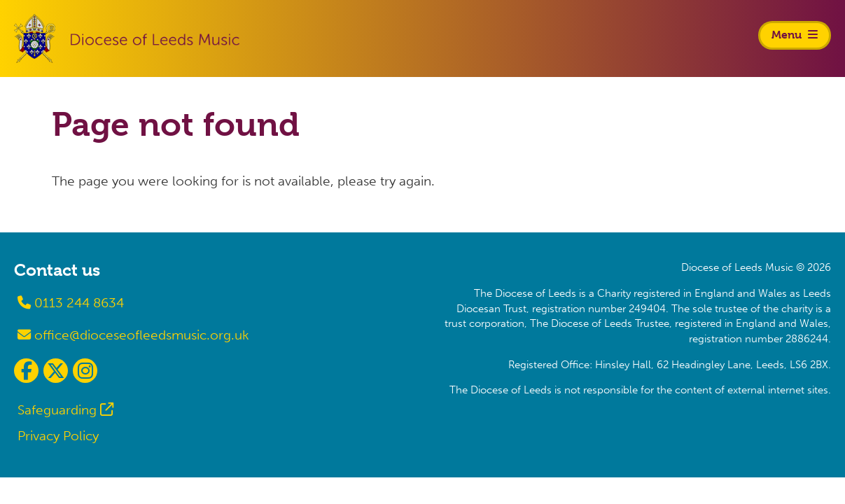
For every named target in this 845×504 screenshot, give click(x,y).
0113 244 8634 (71, 303)
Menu (795, 35)
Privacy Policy (58, 436)
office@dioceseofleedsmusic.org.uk (133, 335)
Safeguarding (57, 410)
